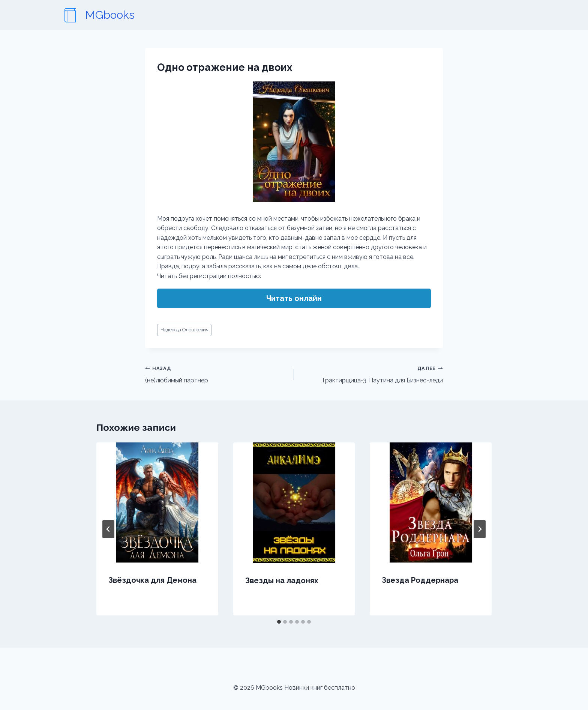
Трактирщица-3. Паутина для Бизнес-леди (371, 374)
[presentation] (157, 502)
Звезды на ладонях (282, 581)
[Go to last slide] (108, 529)
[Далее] (480, 529)
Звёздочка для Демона (152, 580)
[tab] (279, 622)
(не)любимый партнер (217, 374)
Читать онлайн (294, 298)
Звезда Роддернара (420, 580)
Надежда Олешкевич (184, 330)
